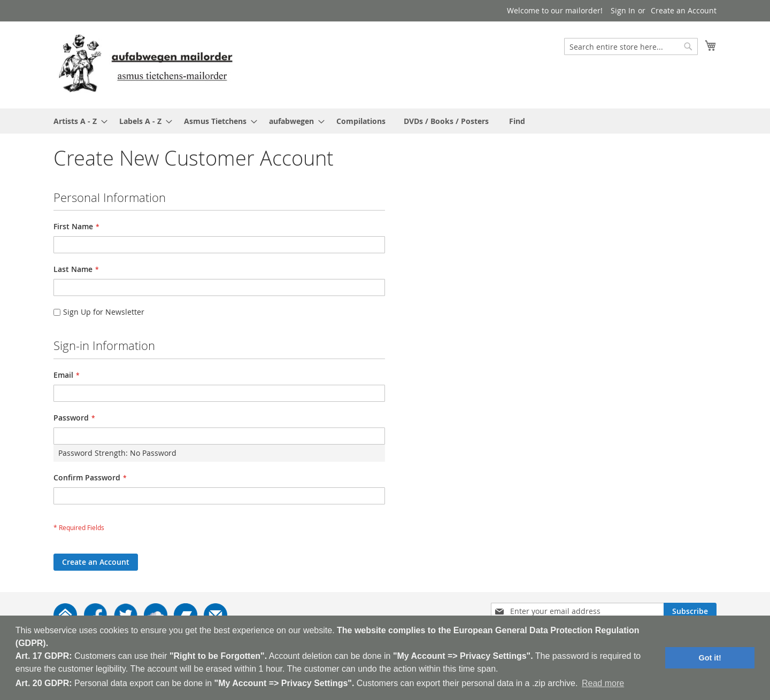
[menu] (385, 121)
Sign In (623, 10)
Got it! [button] (710, 658)
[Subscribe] (690, 611)
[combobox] (631, 46)
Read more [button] (603, 683)
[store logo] (145, 64)
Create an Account (684, 10)
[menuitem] (77, 121)
